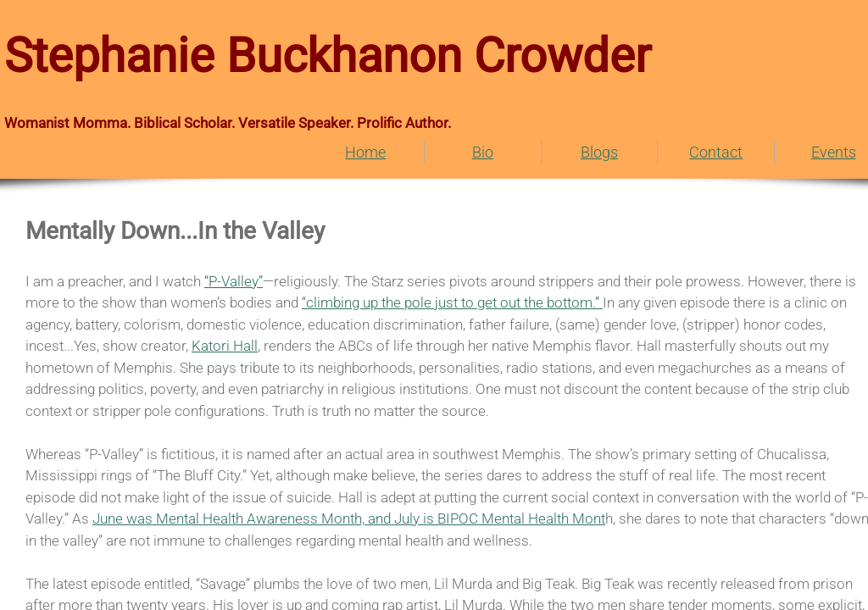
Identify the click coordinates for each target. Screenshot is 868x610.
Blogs (599, 152)
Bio (483, 152)
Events (834, 152)
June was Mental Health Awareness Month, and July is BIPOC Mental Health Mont (349, 518)
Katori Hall (225, 346)
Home (365, 152)
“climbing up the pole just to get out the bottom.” (452, 302)
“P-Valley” (234, 281)
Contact (716, 152)
